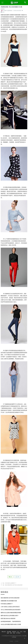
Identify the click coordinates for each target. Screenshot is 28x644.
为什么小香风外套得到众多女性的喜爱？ (11, 610)
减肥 (8, 633)
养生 (14, 633)
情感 (25, 632)
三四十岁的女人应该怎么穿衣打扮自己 (10, 607)
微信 (10, 577)
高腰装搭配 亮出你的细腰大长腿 (9, 601)
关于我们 (18, 633)
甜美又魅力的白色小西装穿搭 (8, 618)
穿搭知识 (10, 11)
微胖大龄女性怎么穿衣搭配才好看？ (10, 616)
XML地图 (24, 636)
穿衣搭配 (9, 632)
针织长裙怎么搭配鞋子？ (11, 583)
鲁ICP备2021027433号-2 (16, 636)
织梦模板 (14, 637)
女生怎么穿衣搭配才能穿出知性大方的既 (11, 624)
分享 (17, 577)
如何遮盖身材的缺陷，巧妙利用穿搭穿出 (11, 621)
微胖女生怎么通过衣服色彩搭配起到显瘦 (11, 613)
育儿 (21, 632)
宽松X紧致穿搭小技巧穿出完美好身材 (14, 585)
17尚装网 (16, 641)
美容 (11, 633)
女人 (18, 632)
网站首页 (4, 632)
